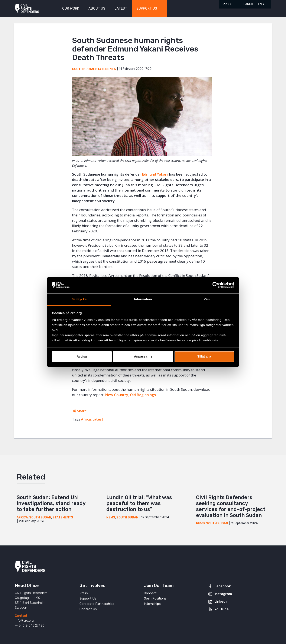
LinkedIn (221, 602)
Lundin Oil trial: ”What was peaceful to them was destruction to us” (139, 503)
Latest (98, 419)
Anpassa (143, 357)
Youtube (222, 609)
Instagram (223, 594)
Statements (106, 69)
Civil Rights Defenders (27, 9)
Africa (86, 419)
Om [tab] (207, 299)
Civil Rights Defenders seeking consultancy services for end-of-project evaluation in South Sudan (231, 506)
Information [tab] (143, 299)
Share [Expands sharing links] (82, 411)
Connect (150, 593)
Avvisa (82, 357)
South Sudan (83, 69)
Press (228, 4)
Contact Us (88, 609)
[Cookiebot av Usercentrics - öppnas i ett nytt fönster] (216, 285)
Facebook (223, 586)
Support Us (88, 598)
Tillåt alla (204, 357)
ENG (261, 4)
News (111, 517)
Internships (152, 604)
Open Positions (155, 598)
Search (247, 4)
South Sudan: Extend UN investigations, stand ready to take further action (51, 503)
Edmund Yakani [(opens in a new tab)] (155, 174)
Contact (21, 616)
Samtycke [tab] (79, 299)
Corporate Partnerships (97, 604)
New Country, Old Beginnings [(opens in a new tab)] (131, 395)
